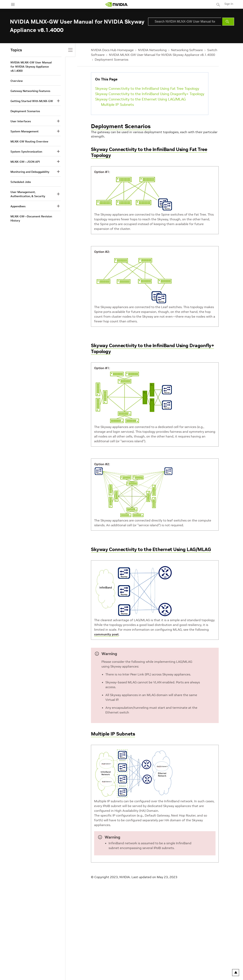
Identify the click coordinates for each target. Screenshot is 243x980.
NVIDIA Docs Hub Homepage (112, 50)
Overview (17, 81)
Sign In (229, 4)
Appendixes (18, 206)
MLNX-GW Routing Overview (29, 141)
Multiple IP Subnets (117, 105)
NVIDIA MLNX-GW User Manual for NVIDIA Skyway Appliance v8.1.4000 (162, 55)
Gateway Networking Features (30, 91)
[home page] (117, 4)
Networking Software (187, 50)
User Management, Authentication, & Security (28, 194)
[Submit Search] (228, 22)
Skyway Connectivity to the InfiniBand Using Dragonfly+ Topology (150, 94)
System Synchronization (26, 152)
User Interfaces (21, 121)
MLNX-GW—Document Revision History (31, 218)
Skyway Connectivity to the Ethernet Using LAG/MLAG (140, 99)
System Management (25, 131)
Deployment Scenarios (112, 59)
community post (106, 634)
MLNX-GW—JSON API (25, 162)
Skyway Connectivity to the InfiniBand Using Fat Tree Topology (147, 88)
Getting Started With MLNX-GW (32, 101)
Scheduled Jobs (21, 182)
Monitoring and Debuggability (30, 172)
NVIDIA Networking (152, 50)
